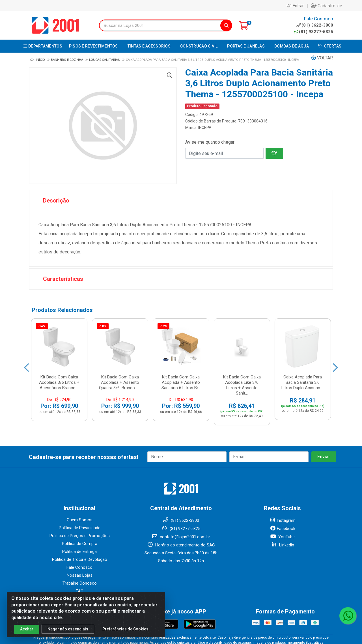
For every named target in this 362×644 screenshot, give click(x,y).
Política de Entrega (79, 512)
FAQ (80, 552)
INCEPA (205, 128)
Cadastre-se (327, 6)
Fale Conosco (79, 528)
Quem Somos (80, 481)
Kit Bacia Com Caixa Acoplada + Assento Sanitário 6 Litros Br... (181, 333)
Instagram (283, 481)
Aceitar (27, 629)
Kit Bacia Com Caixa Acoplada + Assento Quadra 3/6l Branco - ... (120, 333)
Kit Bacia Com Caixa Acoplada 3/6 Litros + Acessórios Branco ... (59, 333)
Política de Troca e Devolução (80, 520)
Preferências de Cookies (125, 629)
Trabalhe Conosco (80, 544)
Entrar (295, 6)
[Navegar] (26, 350)
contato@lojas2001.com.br (181, 498)
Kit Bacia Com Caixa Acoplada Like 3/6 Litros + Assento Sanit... (242, 335)
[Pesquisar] (226, 25)
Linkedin (283, 506)
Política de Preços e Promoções (80, 497)
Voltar (322, 58)
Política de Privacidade (80, 489)
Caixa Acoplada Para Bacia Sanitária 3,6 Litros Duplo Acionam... (303, 333)
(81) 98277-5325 (314, 32)
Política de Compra (80, 505)
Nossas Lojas (80, 536)
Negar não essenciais (68, 629)
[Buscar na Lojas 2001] (160, 25)
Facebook (283, 490)
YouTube (282, 498)
